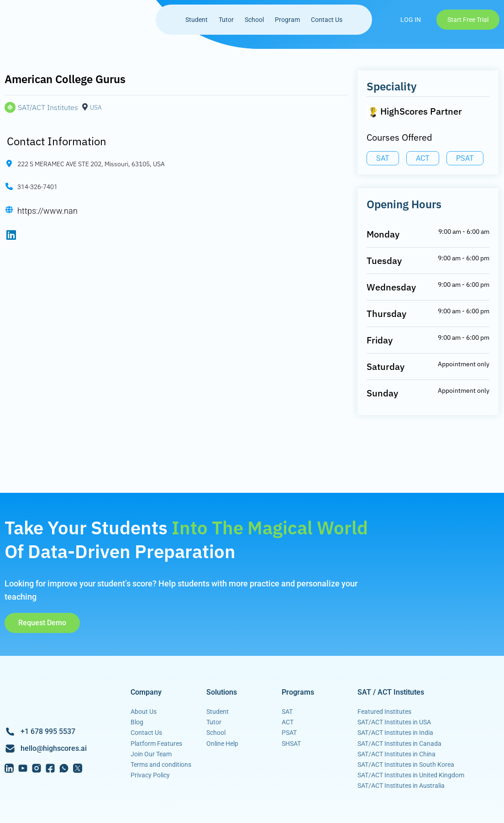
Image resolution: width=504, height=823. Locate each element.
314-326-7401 (37, 187)
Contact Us (327, 20)
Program (287, 20)
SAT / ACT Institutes (391, 692)
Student (197, 20)
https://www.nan (47, 211)
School (254, 20)
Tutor (226, 20)
